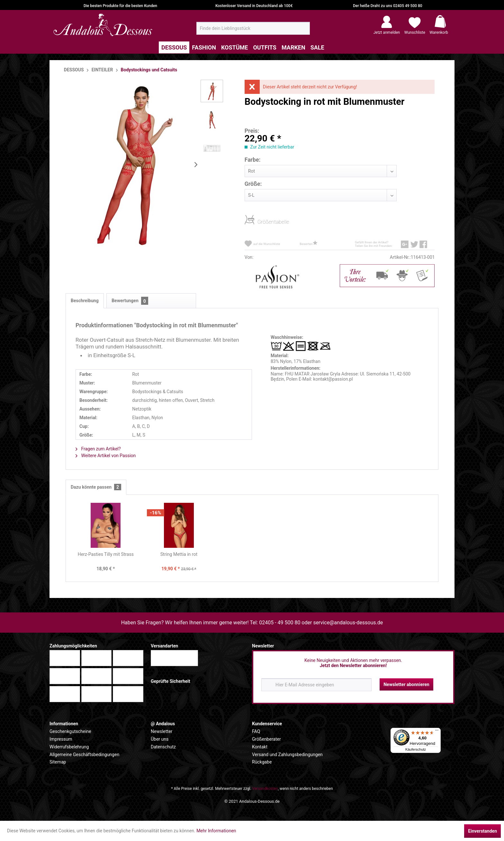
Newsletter (162, 731)
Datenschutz (163, 747)
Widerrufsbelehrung (69, 747)
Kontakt (260, 747)
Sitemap (58, 762)
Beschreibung (85, 301)
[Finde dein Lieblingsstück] (253, 28)
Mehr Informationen (216, 831)
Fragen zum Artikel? (98, 449)
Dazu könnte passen (96, 487)
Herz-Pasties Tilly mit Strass (106, 554)
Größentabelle (259, 222)
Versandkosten (265, 789)
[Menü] (437, 732)
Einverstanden (482, 831)
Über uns (160, 739)
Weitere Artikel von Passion (106, 456)
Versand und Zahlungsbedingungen (287, 755)
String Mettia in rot (179, 554)
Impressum (61, 739)
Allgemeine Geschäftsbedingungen (84, 755)
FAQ (256, 731)
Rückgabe (262, 762)
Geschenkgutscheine (70, 731)
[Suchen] (303, 31)
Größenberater (266, 739)
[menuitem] (253, 28)
